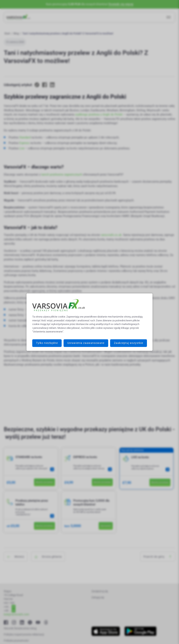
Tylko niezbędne (47, 343)
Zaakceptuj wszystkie (129, 343)
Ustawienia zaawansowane (86, 343)
